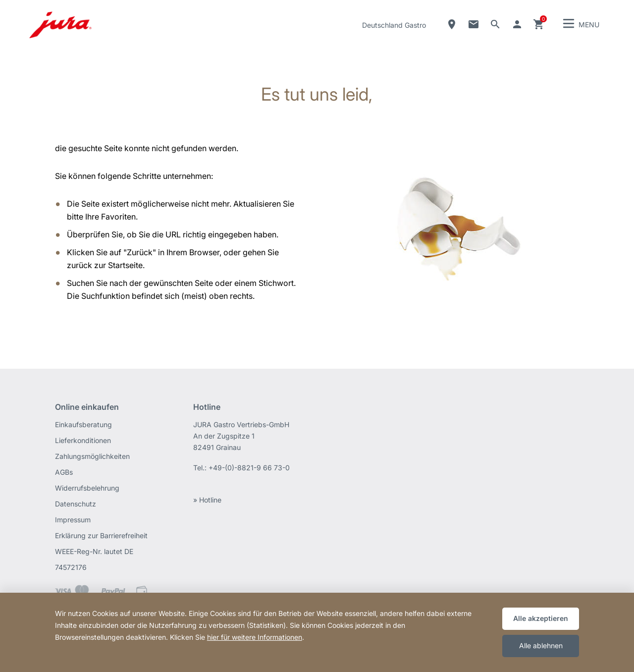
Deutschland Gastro (394, 25)
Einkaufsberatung (83, 424)
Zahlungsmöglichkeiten (92, 456)
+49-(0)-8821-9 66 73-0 (249, 468)
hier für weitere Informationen (255, 637)
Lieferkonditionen (83, 440)
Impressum (73, 520)
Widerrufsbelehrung (87, 488)
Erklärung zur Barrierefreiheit (101, 535)
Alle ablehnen (541, 645)
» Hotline (207, 500)
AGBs (64, 472)
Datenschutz (76, 504)
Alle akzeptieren (541, 618)
